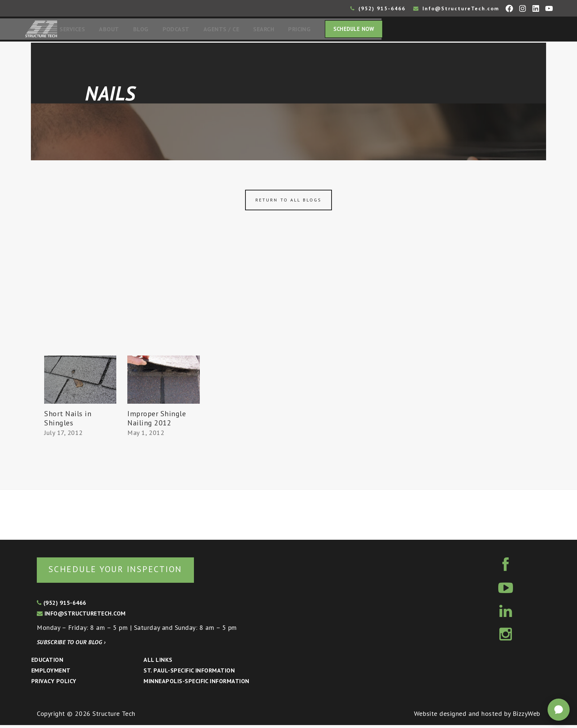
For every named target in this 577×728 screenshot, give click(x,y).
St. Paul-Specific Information (189, 673)
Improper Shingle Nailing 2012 (157, 420)
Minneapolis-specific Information (196, 684)
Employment (51, 673)
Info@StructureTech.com (456, 8)
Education (47, 663)
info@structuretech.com (81, 616)
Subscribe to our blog (71, 645)
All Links (158, 663)
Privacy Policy (54, 684)
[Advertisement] (288, 303)
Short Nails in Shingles (68, 420)
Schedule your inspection (123, 572)
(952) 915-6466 (378, 8)
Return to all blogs (288, 202)
